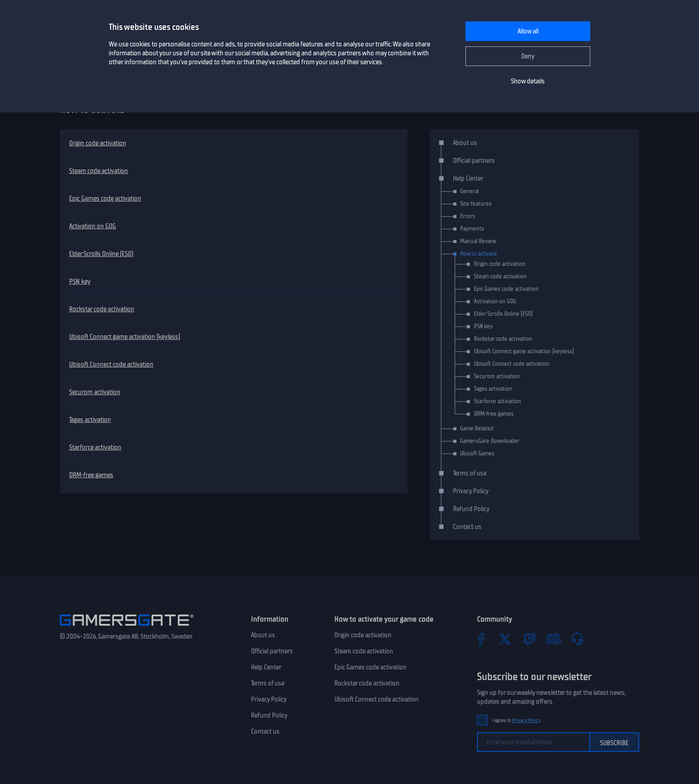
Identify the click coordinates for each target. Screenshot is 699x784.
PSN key (80, 281)
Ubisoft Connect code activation (111, 364)
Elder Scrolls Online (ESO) (101, 254)
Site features (476, 204)
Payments (472, 229)
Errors (468, 216)
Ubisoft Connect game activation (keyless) (125, 337)
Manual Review (478, 241)
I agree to (516, 720)
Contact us (467, 527)
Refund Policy (471, 509)
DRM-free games (91, 475)
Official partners (474, 161)
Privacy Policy (471, 491)
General (469, 191)
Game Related (477, 428)
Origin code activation (98, 143)
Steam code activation (99, 171)
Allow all (528, 31)
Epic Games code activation (105, 198)
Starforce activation (95, 447)
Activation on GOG (93, 226)
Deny (528, 56)
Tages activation (90, 420)
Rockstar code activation (102, 309)
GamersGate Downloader (490, 441)
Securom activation (95, 392)
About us (465, 143)
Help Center (468, 178)
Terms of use (470, 473)
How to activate (479, 254)
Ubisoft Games (477, 453)
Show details (528, 81)
